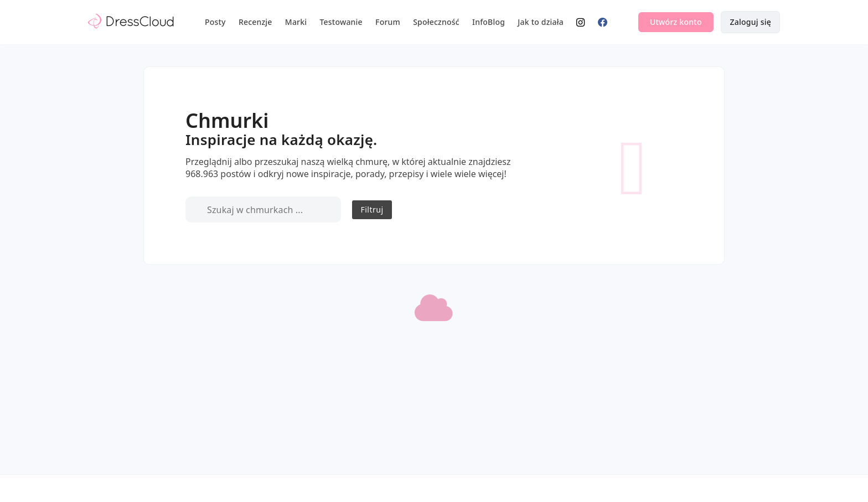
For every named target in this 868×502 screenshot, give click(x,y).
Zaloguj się (750, 22)
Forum (388, 22)
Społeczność (436, 22)
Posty (215, 22)
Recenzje (255, 22)
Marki (296, 22)
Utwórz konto (676, 22)
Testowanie (341, 22)
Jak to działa (541, 22)
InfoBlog (489, 22)
